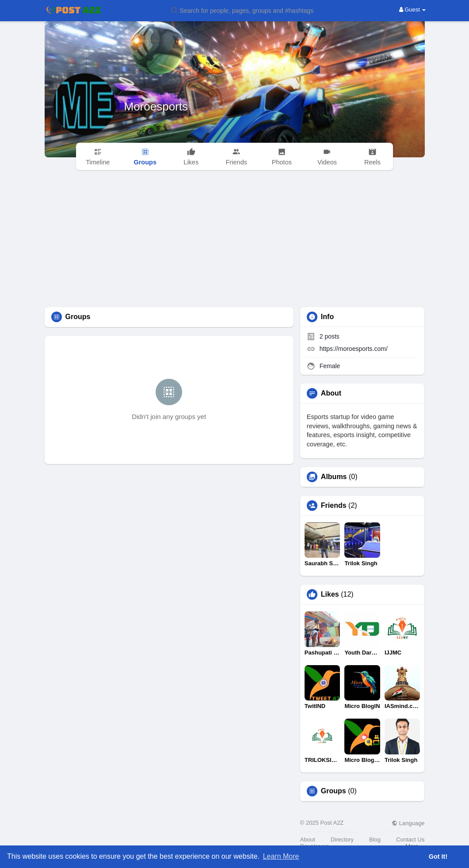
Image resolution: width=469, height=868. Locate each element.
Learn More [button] (281, 856)
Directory (342, 839)
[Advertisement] (235, 241)
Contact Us (410, 839)
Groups (334, 791)
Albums (334, 477)
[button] (248, 10)
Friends (334, 506)
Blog (375, 839)
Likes (330, 594)
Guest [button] (413, 10)
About (308, 839)
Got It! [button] (438, 857)
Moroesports (156, 107)
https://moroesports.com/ (354, 349)
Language (408, 823)
